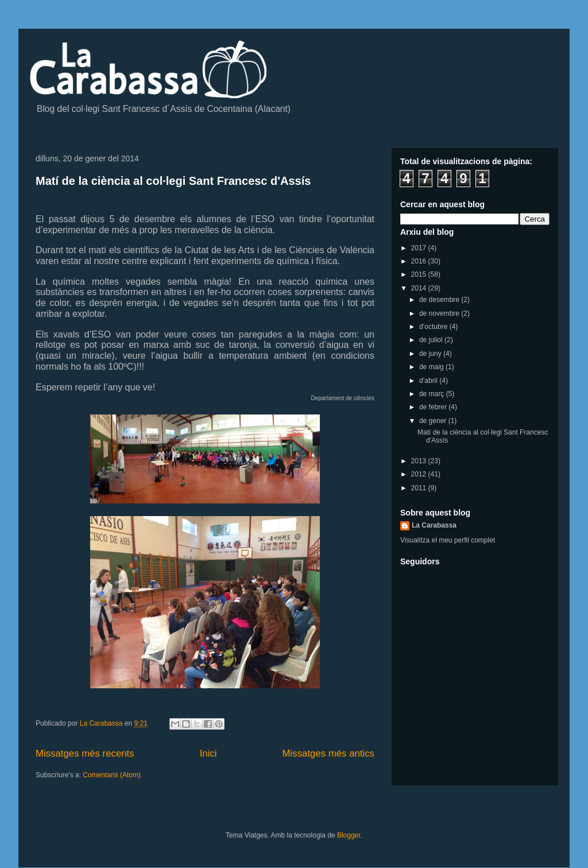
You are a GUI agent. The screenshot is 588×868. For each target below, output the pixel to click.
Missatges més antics (328, 753)
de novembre (440, 313)
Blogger (349, 835)
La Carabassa (434, 525)
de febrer (434, 407)
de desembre (440, 300)
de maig (432, 367)
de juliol (432, 340)
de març (433, 394)
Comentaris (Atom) (112, 775)
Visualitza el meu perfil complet (448, 540)
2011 (420, 488)
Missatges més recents (85, 753)
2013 (420, 461)
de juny (431, 354)
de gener (434, 421)
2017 (420, 248)
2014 (420, 288)
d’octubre (434, 327)
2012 (420, 474)
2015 (420, 274)
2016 (420, 261)
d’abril (429, 381)
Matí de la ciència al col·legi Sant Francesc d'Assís (173, 181)
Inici (208, 753)
